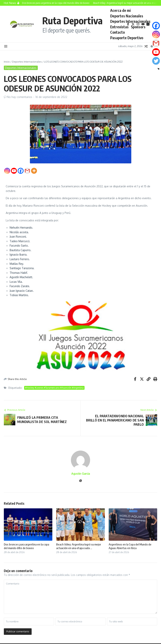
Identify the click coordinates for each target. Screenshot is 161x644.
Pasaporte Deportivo (127, 38)
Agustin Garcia (81, 474)
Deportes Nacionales (127, 16)
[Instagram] (7, 171)
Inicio (7, 62)
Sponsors (138, 27)
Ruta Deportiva (72, 20)
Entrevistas (119, 27)
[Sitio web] (80, 481)
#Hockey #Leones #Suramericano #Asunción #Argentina (54, 388)
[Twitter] (156, 61)
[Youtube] (14, 171)
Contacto (117, 32)
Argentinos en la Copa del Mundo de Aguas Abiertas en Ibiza (130, 546)
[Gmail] (27, 171)
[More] (34, 171)
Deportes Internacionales (130, 21)
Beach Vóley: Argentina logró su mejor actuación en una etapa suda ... (79, 546)
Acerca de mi (120, 10)
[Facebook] (21, 171)
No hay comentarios (20, 97)
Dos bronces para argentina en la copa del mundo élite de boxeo (26, 546)
